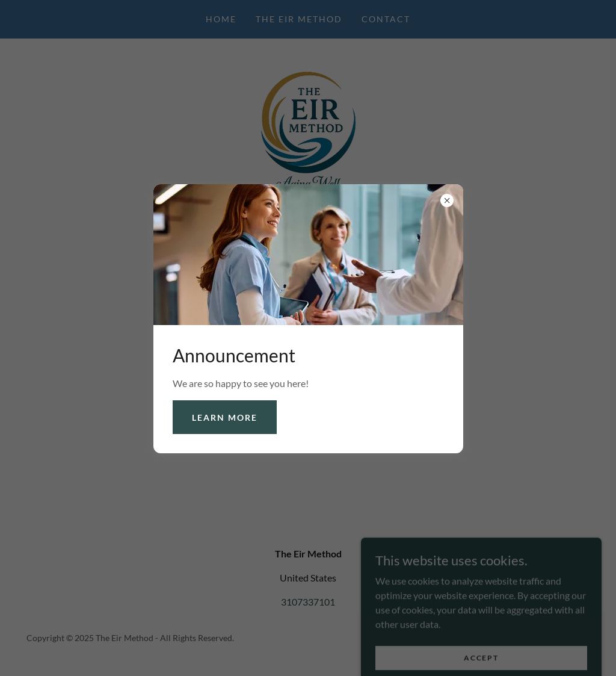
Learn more (225, 417)
